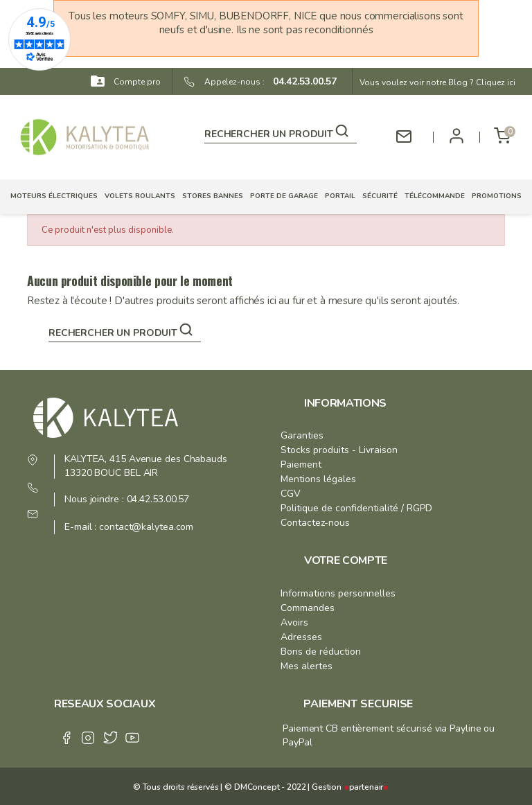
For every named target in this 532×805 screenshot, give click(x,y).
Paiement (301, 465)
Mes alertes (307, 666)
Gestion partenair (350, 787)
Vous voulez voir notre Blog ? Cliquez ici (437, 82)
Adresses (301, 637)
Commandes (308, 608)
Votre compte (346, 560)
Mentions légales (318, 479)
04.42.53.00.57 (301, 81)
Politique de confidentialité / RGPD (356, 508)
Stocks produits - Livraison (339, 450)
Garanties (302, 435)
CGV (291, 494)
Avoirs (294, 622)
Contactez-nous (315, 523)
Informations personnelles (338, 593)
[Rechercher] (281, 132)
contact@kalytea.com (146, 527)
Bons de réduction (321, 652)
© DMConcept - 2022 (264, 787)
